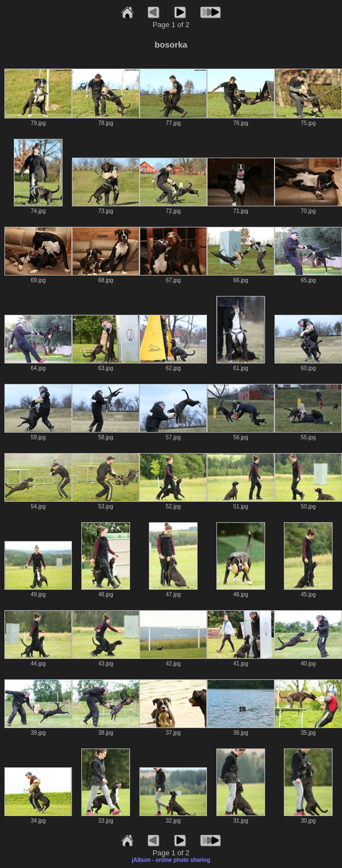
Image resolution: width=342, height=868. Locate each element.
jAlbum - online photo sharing (171, 860)
